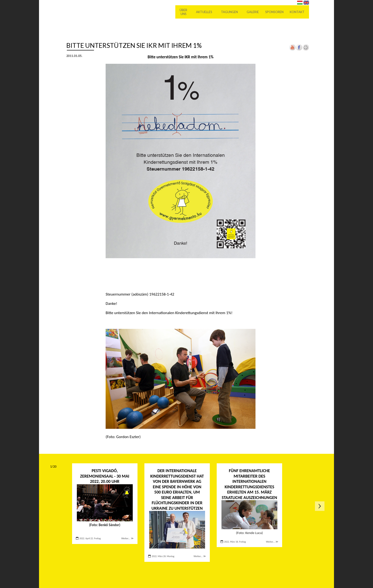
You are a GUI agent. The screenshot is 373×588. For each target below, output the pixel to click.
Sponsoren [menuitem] (274, 12)
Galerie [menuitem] (253, 12)
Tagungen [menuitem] (230, 12)
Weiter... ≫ (128, 538)
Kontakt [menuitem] (297, 12)
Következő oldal (320, 506)
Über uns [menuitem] (184, 12)
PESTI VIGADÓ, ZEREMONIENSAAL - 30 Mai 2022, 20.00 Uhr (105, 476)
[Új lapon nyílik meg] (299, 50)
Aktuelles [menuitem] (204, 12)
